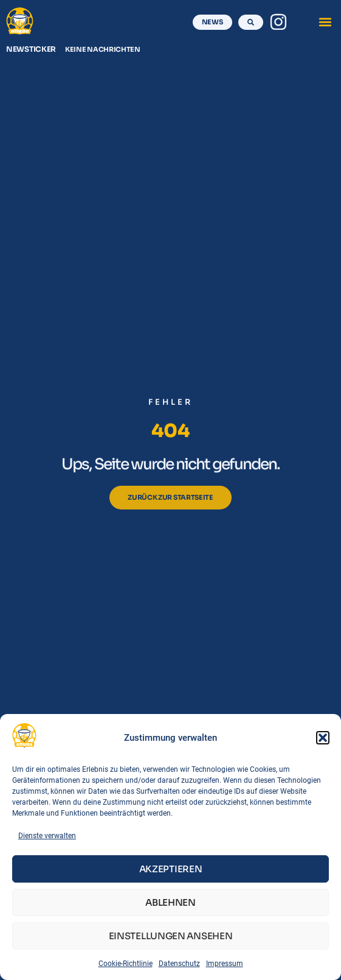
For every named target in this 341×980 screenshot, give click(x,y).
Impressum (225, 964)
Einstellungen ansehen (171, 936)
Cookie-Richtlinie (126, 964)
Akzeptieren (171, 869)
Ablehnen (170, 902)
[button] (323, 738)
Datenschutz (179, 964)
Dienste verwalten (47, 836)
